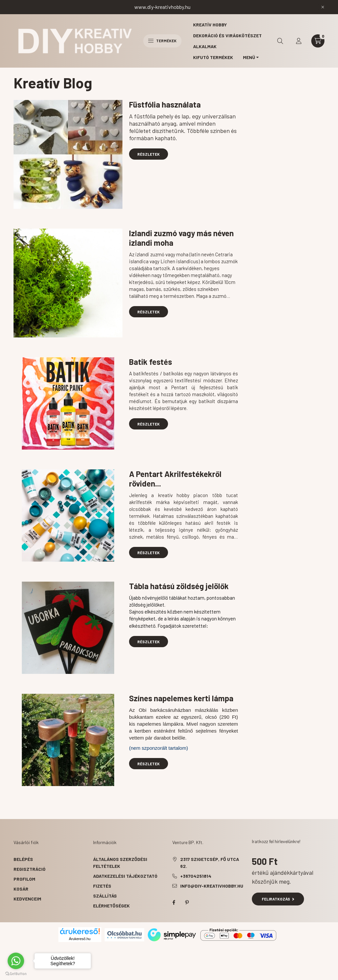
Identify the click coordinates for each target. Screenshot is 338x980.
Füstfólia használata (165, 104)
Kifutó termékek (213, 57)
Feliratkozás (278, 899)
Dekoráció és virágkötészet (227, 35)
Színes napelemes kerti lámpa (181, 698)
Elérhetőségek (111, 906)
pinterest (187, 902)
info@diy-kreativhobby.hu (212, 886)
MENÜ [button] (249, 57)
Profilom (24, 879)
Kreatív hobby (210, 25)
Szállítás (105, 896)
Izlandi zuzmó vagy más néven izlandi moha (181, 238)
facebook (174, 902)
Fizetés (102, 886)
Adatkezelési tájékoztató (125, 876)
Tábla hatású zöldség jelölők (179, 586)
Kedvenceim (27, 899)
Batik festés (151, 362)
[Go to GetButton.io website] (16, 973)
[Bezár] (323, 7)
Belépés (23, 859)
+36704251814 (196, 876)
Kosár (21, 889)
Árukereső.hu (80, 939)
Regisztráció (30, 869)
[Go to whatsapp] (16, 961)
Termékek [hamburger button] (162, 41)
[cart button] (318, 41)
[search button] (280, 41)
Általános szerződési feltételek (120, 863)
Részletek (149, 154)
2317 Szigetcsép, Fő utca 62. (210, 863)
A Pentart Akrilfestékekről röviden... (175, 479)
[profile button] (299, 41)
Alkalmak (205, 46)
